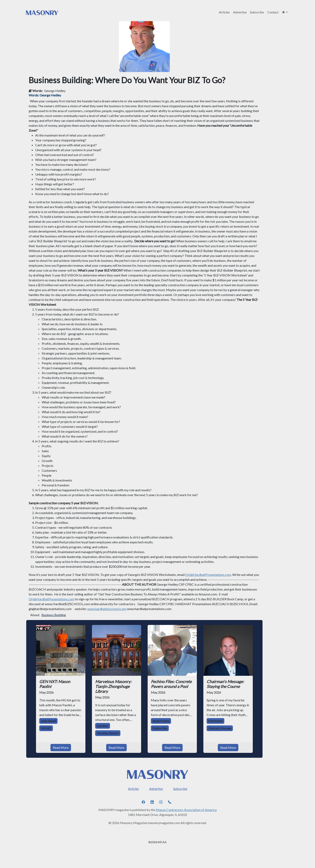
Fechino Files (160, 728)
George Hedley (55, 91)
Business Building (54, 615)
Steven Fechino (161, 721)
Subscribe (257, 12)
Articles (224, 12)
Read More (61, 747)
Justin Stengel (48, 721)
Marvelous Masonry (108, 733)
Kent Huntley (215, 721)
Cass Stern (103, 726)
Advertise (240, 12)
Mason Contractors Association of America (186, 810)
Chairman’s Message (220, 728)
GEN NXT (46, 728)
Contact (273, 12)
